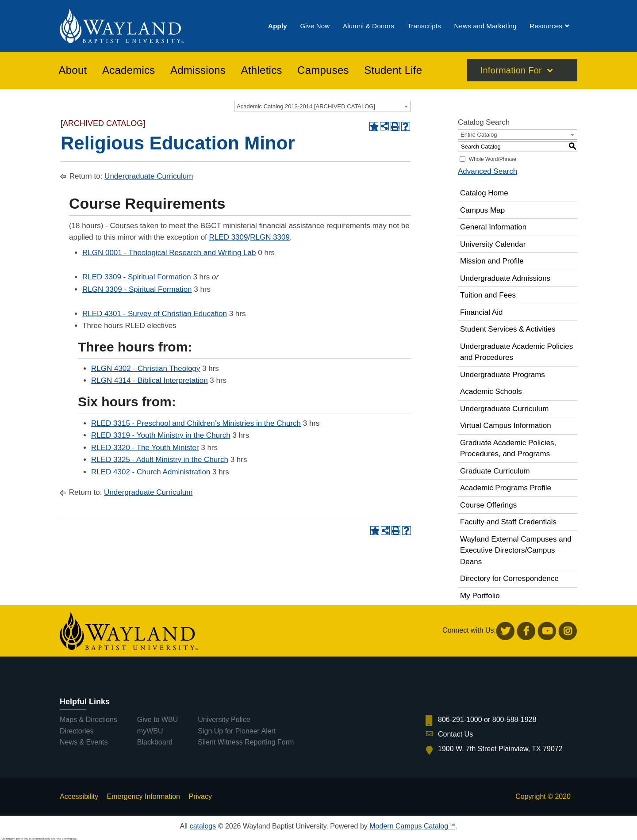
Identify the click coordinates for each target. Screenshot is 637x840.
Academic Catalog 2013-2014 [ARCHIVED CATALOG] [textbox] (306, 106)
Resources (546, 26)
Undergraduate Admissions (505, 278)
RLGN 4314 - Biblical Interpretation (150, 380)
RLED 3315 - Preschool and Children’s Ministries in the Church (196, 423)
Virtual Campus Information (506, 426)
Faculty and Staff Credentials (508, 522)
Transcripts (424, 26)
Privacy (200, 796)
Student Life (393, 70)
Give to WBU (157, 720)
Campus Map (482, 210)
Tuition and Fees (488, 295)
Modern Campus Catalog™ (412, 826)
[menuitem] (278, 26)
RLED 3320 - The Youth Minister (145, 448)
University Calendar (493, 244)
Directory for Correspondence (509, 578)
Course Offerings (488, 505)
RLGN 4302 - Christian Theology (146, 368)
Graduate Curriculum (495, 471)
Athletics (262, 70)
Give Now (315, 26)
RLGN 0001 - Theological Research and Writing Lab (169, 253)
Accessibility (79, 796)
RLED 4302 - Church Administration (151, 472)
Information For (511, 70)
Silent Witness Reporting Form (246, 742)
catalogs (203, 826)
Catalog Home (484, 193)
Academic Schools (491, 391)
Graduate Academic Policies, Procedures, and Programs (508, 449)
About (73, 70)
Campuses (323, 70)
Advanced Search (487, 171)
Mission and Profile (492, 261)
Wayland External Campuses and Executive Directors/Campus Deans (516, 550)
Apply (278, 26)
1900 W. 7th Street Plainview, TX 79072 (500, 749)
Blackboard (155, 742)
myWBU (150, 731)
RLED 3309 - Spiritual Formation (137, 277)
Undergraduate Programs (503, 375)
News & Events (84, 742)
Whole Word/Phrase (493, 159)
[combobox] (322, 106)
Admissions (198, 70)
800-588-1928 (514, 720)
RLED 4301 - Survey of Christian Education (155, 314)
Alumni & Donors (368, 26)
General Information (493, 227)
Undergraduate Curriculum (149, 176)
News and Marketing (485, 26)
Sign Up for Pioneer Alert (237, 731)
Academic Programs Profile (506, 488)
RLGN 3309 (270, 237)
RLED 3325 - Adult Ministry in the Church (160, 460)
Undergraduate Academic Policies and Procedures (516, 352)
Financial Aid (481, 312)
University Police (224, 720)
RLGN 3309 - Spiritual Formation (137, 289)
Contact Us (455, 734)
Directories (77, 731)
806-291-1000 (460, 720)
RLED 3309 (229, 237)
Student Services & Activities (508, 329)
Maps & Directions (88, 720)
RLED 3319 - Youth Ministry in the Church (161, 435)
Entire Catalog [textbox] (479, 135)
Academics (129, 70)
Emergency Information (144, 796)
